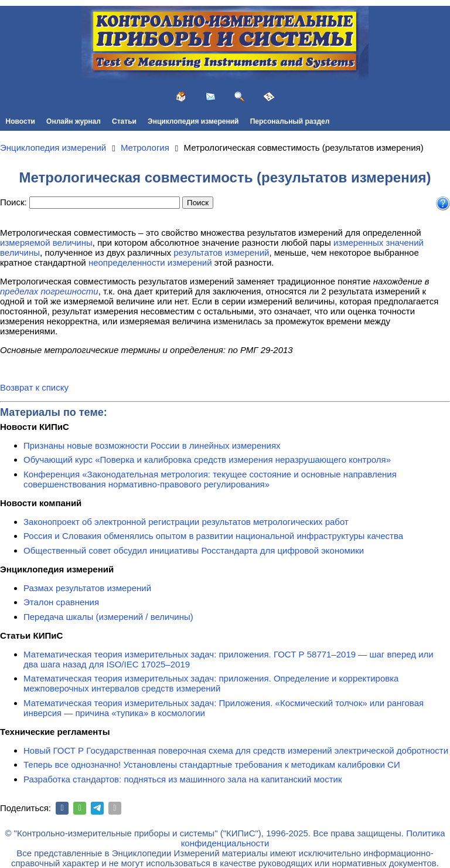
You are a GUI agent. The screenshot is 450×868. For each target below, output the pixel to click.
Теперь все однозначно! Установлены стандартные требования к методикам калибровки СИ (212, 764)
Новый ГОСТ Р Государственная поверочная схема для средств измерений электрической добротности (236, 750)
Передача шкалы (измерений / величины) (108, 617)
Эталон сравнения (61, 602)
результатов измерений (221, 252)
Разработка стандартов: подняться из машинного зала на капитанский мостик (183, 779)
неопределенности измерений (150, 262)
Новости (21, 121)
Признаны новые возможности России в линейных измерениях (152, 445)
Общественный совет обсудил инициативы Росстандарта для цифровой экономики (194, 550)
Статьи (124, 121)
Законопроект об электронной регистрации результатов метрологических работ (186, 522)
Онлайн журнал (74, 121)
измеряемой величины (46, 243)
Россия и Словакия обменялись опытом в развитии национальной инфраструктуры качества (213, 536)
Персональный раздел (290, 121)
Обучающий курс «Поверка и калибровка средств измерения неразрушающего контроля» (207, 460)
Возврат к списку (34, 387)
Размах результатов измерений (87, 588)
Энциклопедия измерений (193, 121)
